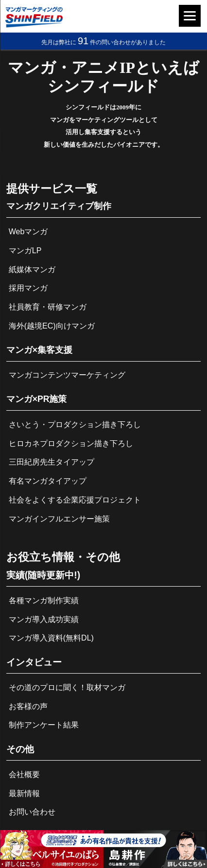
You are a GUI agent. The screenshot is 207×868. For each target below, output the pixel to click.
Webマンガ (28, 232)
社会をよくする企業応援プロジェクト (75, 500)
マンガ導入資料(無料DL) (51, 638)
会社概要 (24, 774)
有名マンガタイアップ (48, 481)
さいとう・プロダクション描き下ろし (75, 425)
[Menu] (190, 16)
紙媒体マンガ (32, 269)
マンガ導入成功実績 (44, 619)
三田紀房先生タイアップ (52, 462)
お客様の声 (28, 706)
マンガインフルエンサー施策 (59, 519)
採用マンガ (28, 288)
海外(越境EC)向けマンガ (52, 326)
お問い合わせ (32, 812)
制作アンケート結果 (44, 725)
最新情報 (24, 793)
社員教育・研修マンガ (48, 307)
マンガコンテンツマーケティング (67, 375)
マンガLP (25, 251)
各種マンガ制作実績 (44, 600)
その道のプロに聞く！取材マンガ (67, 687)
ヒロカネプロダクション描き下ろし (71, 443)
